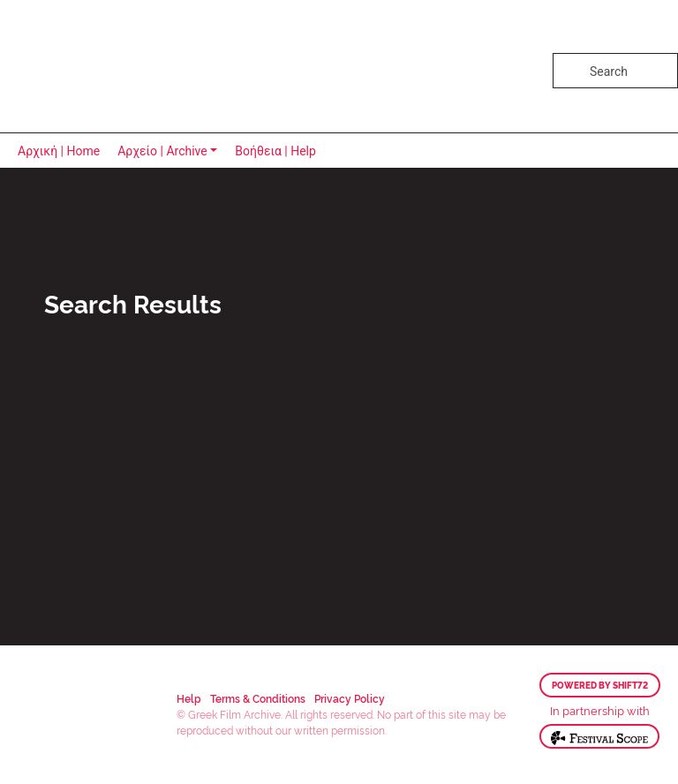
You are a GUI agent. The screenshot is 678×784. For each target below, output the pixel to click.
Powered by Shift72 (600, 685)
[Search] (615, 71)
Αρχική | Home (59, 151)
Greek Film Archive (90, 66)
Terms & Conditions (258, 698)
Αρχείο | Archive (162, 151)
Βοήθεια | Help (275, 151)
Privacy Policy (350, 698)
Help (189, 698)
